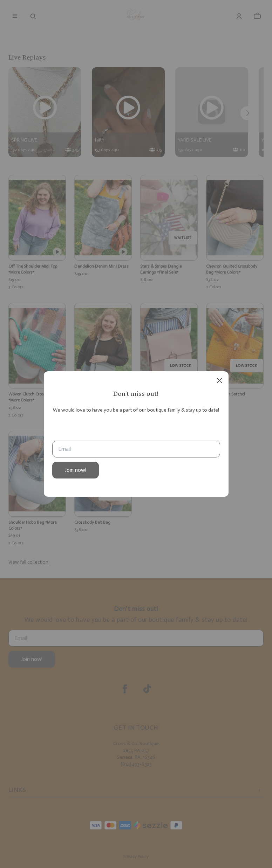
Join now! (76, 470)
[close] (219, 380)
